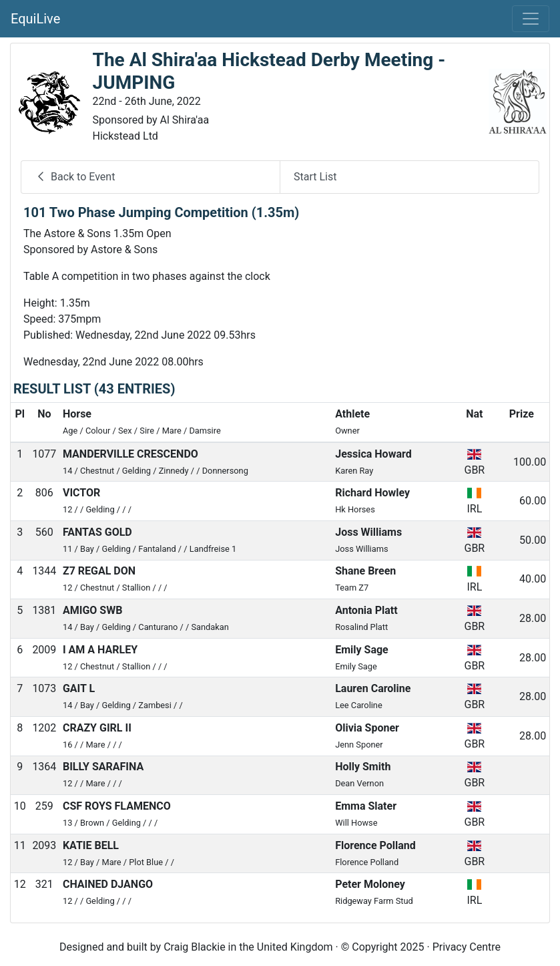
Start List (315, 177)
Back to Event (75, 177)
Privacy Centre (467, 947)
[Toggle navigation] (531, 19)
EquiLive (35, 19)
